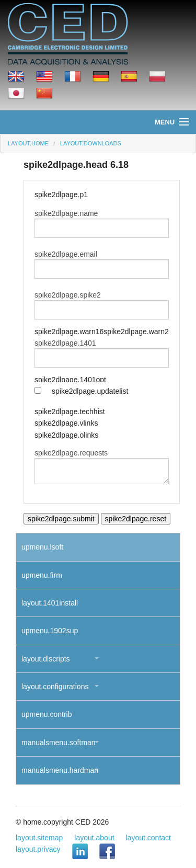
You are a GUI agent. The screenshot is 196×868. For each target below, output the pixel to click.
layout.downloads (91, 143)
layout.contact (148, 838)
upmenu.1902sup (50, 631)
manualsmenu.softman (59, 743)
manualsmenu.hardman (60, 770)
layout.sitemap (39, 838)
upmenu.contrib (47, 714)
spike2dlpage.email (66, 254)
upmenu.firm (42, 575)
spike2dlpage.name (66, 213)
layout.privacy (38, 849)
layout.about (94, 838)
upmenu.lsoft (42, 547)
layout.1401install (50, 603)
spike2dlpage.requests (71, 453)
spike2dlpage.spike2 (68, 295)
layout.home (28, 143)
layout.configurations (55, 687)
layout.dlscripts (46, 659)
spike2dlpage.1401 (65, 343)
